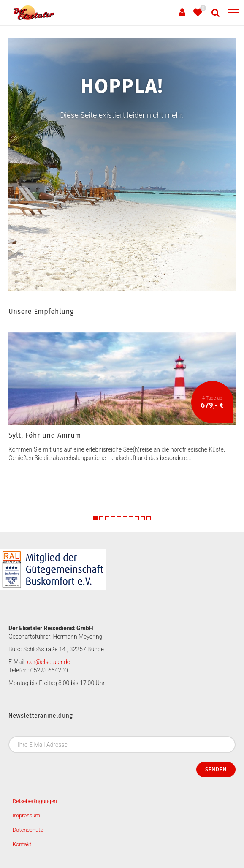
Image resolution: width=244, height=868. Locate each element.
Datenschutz (28, 830)
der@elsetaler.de (49, 662)
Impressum (26, 815)
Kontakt (22, 844)
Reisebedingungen (35, 801)
